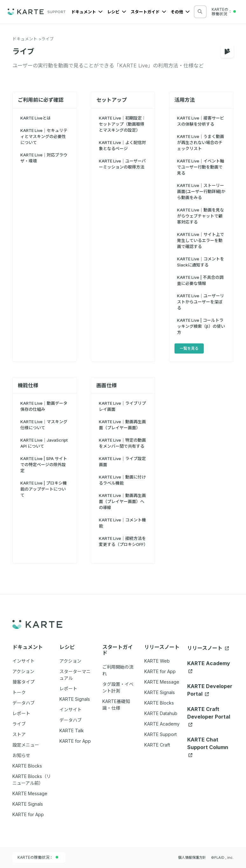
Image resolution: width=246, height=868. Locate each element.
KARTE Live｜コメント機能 (122, 523)
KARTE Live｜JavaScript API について (44, 443)
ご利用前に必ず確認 (41, 100)
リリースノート (208, 648)
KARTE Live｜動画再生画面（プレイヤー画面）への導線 (122, 501)
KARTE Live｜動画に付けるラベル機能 (122, 480)
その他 (180, 12)
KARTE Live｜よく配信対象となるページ (122, 145)
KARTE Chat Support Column (208, 747)
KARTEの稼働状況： (38, 857)
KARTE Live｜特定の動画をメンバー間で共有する (122, 443)
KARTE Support (161, 734)
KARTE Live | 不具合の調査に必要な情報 (200, 280)
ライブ (48, 39)
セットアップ (112, 100)
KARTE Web (157, 661)
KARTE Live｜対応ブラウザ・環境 (44, 158)
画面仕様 (106, 385)
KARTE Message (162, 682)
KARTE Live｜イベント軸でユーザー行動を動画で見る (201, 167)
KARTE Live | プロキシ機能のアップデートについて (44, 489)
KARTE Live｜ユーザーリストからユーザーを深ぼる (201, 302)
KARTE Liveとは (36, 118)
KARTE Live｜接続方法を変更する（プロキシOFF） (123, 541)
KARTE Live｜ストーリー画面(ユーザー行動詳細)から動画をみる (201, 191)
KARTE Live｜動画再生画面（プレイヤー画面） (122, 425)
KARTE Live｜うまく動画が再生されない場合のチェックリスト (201, 142)
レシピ (117, 12)
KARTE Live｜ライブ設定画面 (122, 462)
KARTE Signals (160, 692)
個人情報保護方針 (192, 858)
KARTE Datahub (161, 713)
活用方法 (185, 100)
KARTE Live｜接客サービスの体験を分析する (201, 121)
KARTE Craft (157, 745)
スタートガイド (148, 12)
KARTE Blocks (159, 703)
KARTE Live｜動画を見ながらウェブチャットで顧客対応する (201, 216)
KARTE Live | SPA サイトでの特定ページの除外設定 (44, 465)
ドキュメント (87, 12)
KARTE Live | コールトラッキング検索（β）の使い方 (201, 326)
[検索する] (200, 11)
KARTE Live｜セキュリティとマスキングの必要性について (44, 136)
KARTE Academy (162, 724)
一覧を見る (189, 348)
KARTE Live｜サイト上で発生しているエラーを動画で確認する (201, 240)
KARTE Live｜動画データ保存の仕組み (44, 406)
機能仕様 (28, 385)
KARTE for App (160, 671)
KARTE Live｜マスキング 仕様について (44, 425)
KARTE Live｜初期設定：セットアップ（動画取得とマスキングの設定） (122, 124)
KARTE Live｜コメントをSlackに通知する (201, 262)
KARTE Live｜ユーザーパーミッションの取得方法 (122, 164)
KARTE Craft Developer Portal (209, 716)
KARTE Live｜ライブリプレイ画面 (122, 406)
